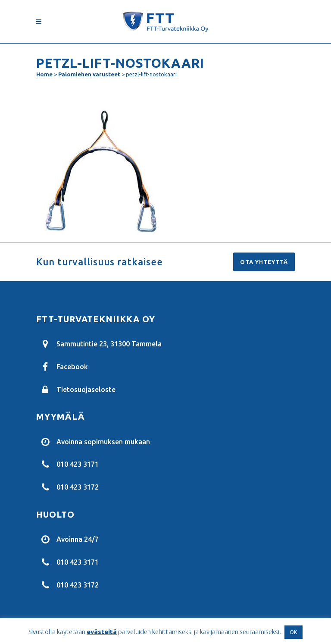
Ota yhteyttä (264, 262)
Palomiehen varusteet (89, 74)
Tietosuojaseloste (86, 389)
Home (44, 74)
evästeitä (102, 632)
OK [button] (294, 632)
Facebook (72, 367)
